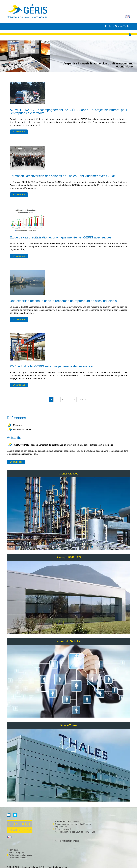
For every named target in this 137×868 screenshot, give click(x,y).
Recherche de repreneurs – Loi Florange (73, 824)
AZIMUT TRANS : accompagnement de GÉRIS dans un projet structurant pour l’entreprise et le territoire (64, 445)
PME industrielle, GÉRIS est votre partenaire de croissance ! (52, 366)
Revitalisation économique (67, 821)
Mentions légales (17, 852)
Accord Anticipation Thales (67, 841)
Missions (17, 425)
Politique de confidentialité (21, 855)
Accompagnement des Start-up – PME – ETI (75, 832)
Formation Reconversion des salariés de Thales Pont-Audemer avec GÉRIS (63, 176)
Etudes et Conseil (63, 829)
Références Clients (22, 429)
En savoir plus (16, 462)
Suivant (83, 400)
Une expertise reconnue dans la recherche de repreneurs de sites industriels (63, 301)
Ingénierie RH (61, 827)
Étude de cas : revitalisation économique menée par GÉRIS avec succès (61, 237)
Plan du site (14, 850)
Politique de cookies (18, 858)
